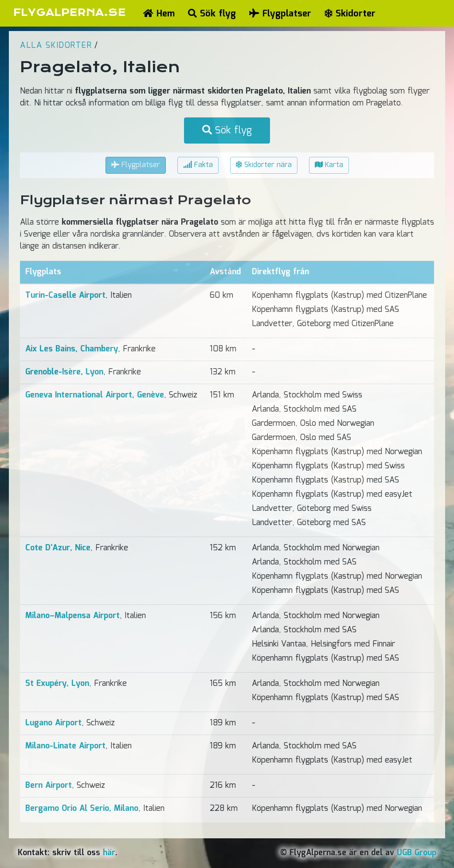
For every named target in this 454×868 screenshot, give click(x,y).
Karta (329, 165)
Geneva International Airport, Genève (95, 395)
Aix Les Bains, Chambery (72, 349)
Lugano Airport (53, 723)
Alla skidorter (56, 46)
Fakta (198, 165)
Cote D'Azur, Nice (58, 548)
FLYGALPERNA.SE (69, 13)
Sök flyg (212, 14)
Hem (159, 14)
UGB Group (417, 853)
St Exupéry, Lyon (57, 684)
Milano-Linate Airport (65, 746)
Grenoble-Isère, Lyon (64, 372)
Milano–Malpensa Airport (72, 616)
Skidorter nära (264, 165)
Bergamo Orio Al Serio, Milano (82, 809)
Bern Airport (49, 786)
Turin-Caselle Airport (65, 296)
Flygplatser (280, 14)
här (109, 853)
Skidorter (350, 14)
